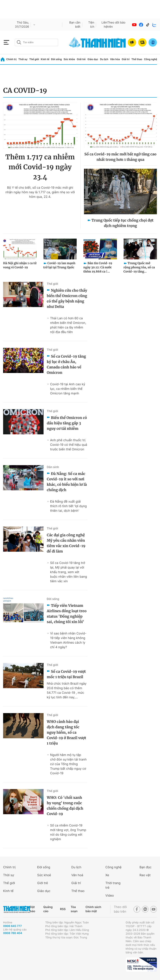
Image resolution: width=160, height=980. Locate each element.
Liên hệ (104, 25)
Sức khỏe (69, 59)
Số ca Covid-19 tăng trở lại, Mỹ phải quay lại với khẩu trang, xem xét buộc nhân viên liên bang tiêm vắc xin (68, 572)
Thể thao (137, 59)
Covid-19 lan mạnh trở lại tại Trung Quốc (59, 265)
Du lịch (104, 59)
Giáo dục (93, 59)
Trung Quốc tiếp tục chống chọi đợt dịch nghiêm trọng (122, 223)
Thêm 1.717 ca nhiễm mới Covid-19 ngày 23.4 (40, 167)
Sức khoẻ (44, 875)
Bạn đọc (145, 867)
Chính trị (11, 59)
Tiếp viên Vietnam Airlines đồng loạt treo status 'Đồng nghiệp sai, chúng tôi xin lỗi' (67, 614)
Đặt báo (32, 909)
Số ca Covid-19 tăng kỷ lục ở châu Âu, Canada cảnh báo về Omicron (66, 364)
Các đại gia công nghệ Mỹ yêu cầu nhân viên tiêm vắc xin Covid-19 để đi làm (66, 543)
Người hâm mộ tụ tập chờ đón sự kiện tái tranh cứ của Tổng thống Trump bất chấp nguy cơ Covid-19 (68, 764)
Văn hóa (115, 59)
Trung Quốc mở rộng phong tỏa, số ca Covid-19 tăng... (139, 267)
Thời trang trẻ (113, 885)
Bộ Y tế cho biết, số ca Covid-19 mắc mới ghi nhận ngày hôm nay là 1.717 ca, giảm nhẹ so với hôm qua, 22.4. (40, 192)
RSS (63, 909)
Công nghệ (151, 59)
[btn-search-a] (19, 42)
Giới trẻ (81, 59)
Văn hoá (77, 875)
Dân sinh (53, 467)
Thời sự (23, 59)
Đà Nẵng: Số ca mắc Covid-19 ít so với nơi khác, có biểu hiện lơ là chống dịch (67, 482)
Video (110, 895)
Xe (107, 875)
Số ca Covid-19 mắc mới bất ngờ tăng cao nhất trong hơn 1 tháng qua (120, 157)
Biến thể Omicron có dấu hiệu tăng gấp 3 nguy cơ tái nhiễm (67, 423)
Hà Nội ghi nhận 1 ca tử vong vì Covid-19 (20, 265)
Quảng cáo (48, 909)
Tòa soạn (74, 909)
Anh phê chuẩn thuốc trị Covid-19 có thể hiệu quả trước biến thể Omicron (69, 445)
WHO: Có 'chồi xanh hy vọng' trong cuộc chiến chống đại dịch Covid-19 (65, 806)
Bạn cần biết (75, 25)
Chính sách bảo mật (93, 909)
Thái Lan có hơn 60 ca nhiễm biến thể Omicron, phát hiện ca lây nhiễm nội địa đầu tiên (68, 325)
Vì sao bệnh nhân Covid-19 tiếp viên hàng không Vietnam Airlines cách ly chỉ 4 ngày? (68, 640)
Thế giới (34, 59)
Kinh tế (45, 59)
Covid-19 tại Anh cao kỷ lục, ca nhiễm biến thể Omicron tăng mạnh (67, 389)
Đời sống (57, 59)
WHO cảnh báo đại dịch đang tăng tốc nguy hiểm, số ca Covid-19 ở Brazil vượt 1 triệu (66, 732)
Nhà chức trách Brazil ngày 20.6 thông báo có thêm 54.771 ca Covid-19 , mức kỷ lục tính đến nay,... (67, 690)
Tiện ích (91, 25)
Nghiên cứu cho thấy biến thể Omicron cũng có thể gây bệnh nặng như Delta (67, 299)
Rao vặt (145, 875)
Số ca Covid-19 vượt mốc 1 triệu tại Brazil (66, 674)
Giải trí (126, 59)
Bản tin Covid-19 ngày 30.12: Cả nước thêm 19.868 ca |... (98, 267)
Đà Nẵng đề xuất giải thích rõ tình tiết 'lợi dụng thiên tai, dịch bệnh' (68, 506)
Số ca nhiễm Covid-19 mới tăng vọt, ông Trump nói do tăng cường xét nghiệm (68, 832)
